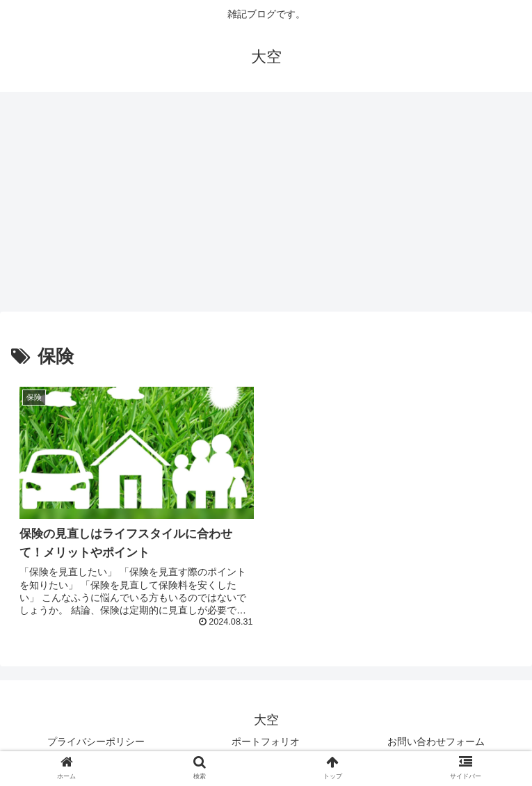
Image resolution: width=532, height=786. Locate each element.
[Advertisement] (266, 206)
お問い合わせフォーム (436, 741)
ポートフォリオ (266, 741)
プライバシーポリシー (96, 741)
